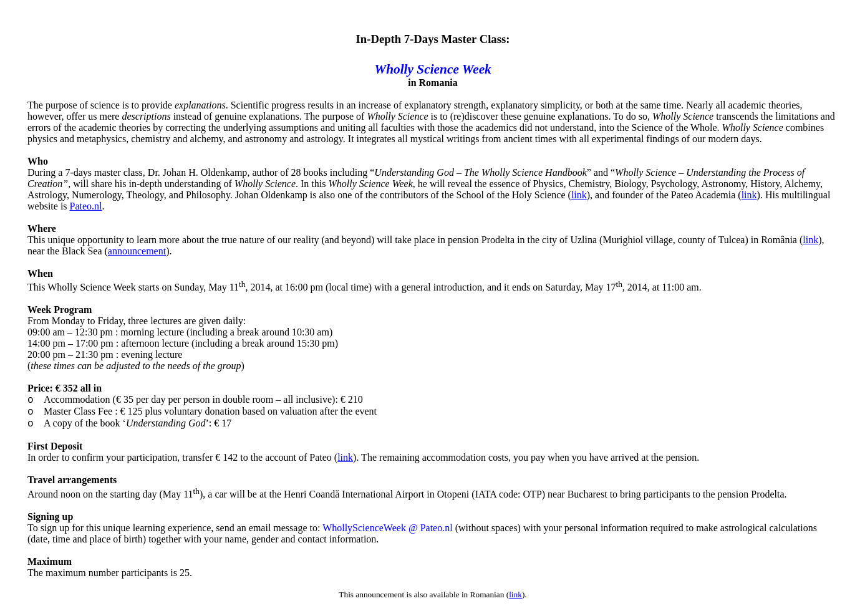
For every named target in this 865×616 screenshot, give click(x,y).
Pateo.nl (86, 206)
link (579, 195)
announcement (137, 251)
